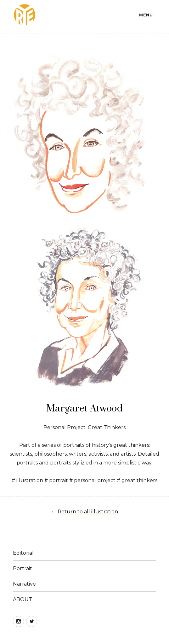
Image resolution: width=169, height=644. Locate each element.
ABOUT (23, 599)
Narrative (24, 584)
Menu (146, 15)
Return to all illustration (88, 512)
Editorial (23, 553)
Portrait (23, 568)
